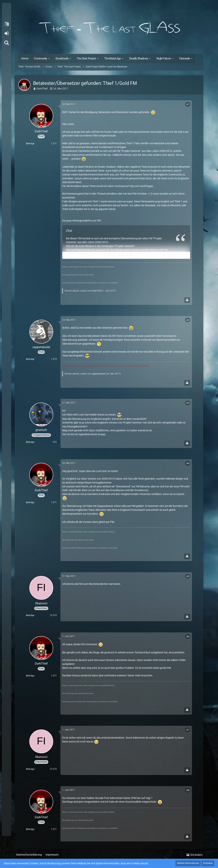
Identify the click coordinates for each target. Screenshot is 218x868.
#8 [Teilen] (188, 790)
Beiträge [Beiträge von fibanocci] (30, 615)
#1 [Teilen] (188, 104)
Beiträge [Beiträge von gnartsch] (30, 442)
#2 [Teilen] (188, 320)
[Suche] (7, 43)
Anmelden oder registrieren (6, 33)
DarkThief (42, 89)
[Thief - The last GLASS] (109, 28)
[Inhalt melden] (187, 300)
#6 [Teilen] (188, 636)
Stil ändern (196, 855)
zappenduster (98, 374)
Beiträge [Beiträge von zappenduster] (30, 359)
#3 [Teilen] (188, 403)
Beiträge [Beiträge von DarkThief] (30, 144)
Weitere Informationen (188, 863)
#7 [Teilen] (188, 730)
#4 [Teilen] (188, 463)
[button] (7, 24)
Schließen (208, 863)
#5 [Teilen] (188, 576)
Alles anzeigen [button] (125, 255)
